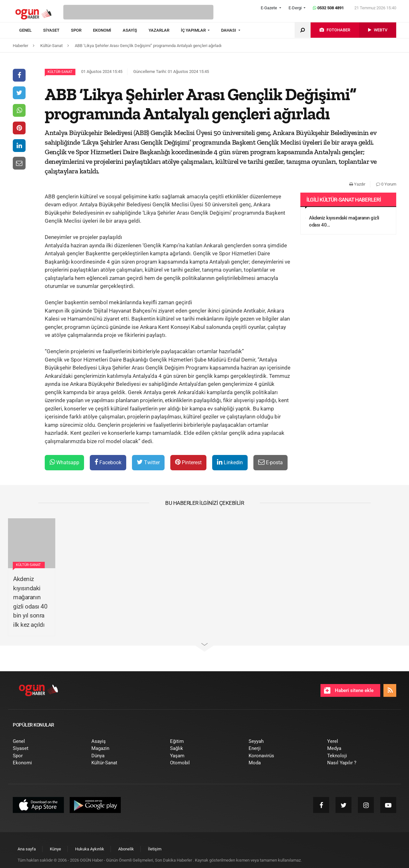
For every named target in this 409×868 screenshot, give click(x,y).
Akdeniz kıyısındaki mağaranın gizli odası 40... (344, 222)
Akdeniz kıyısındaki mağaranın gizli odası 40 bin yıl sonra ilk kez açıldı (30, 602)
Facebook (108, 462)
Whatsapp (64, 462)
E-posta (270, 462)
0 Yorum (386, 184)
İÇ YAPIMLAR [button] (194, 30)
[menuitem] (31, 30)
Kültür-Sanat (60, 72)
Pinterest (188, 462)
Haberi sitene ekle (349, 690)
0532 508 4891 (328, 8)
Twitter (148, 462)
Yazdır (357, 184)
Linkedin (230, 462)
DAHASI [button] (229, 30)
